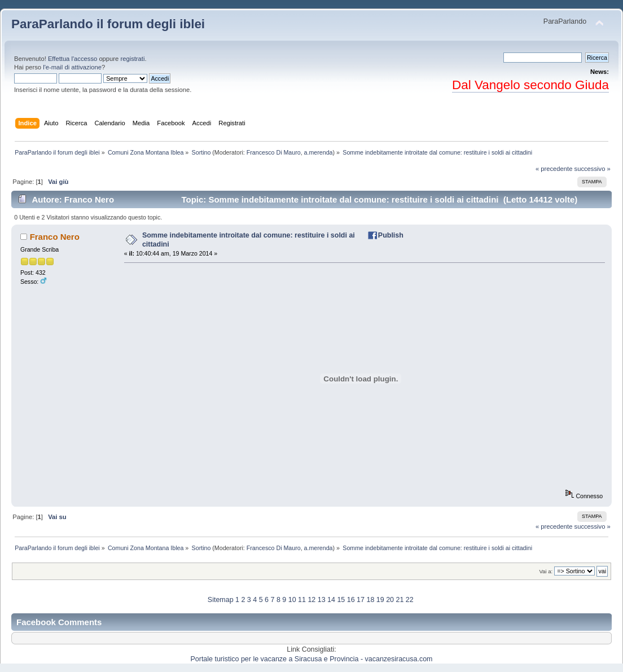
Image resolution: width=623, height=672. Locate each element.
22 (410, 600)
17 (361, 600)
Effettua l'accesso (73, 59)
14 (331, 600)
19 (380, 600)
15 (341, 600)
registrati (132, 59)
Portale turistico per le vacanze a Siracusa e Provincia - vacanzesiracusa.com (312, 659)
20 (390, 600)
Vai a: (546, 571)
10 (292, 600)
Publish (391, 235)
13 (322, 600)
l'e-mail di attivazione (72, 67)
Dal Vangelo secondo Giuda (530, 85)
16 (351, 600)
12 (311, 600)
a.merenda (319, 152)
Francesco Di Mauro (274, 152)
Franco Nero (55, 237)
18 (370, 600)
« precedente (554, 169)
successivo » (593, 169)
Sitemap (221, 600)
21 (400, 600)
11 (302, 600)
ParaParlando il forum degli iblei (108, 24)
